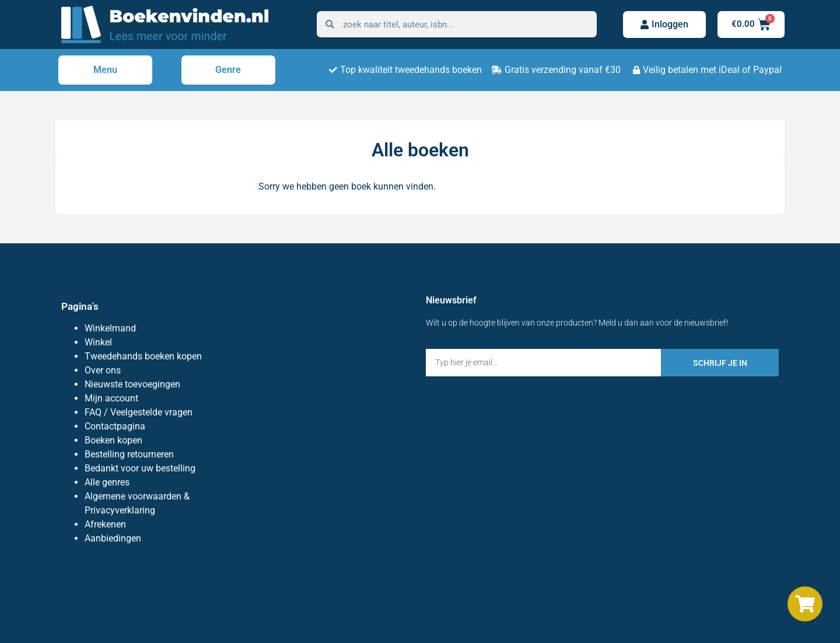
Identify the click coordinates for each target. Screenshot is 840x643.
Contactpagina (115, 426)
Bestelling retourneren (129, 454)
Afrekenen (105, 524)
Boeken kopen (113, 440)
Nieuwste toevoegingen (132, 384)
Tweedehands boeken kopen (143, 356)
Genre (228, 70)
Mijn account (111, 398)
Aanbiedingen (113, 538)
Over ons (103, 370)
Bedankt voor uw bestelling (140, 468)
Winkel (98, 342)
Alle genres (107, 482)
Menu (105, 70)
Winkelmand (110, 328)
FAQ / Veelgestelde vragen (139, 412)
